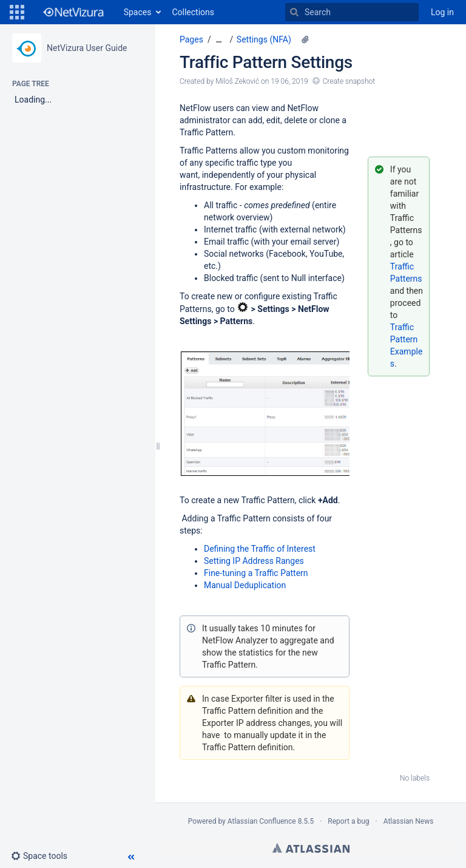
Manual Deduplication (245, 585)
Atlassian (311, 848)
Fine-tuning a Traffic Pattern (256, 573)
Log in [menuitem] (442, 12)
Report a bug (348, 821)
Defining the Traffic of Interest (260, 549)
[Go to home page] (73, 12)
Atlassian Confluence (262, 821)
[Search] (294, 12)
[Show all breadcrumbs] (219, 40)
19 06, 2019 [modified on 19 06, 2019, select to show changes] (289, 81)
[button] (17, 12)
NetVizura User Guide (87, 48)
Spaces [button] (138, 12)
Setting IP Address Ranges (254, 561)
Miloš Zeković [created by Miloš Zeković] (237, 81)
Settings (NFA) (264, 39)
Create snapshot (349, 81)
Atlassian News (409, 821)
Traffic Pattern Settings (266, 62)
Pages (191, 39)
